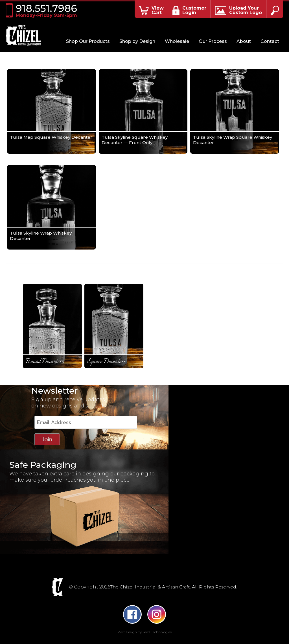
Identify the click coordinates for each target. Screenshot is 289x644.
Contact (270, 41)
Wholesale (177, 41)
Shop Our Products (88, 41)
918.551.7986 (49, 10)
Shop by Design (137, 41)
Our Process (213, 41)
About (244, 41)
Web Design (127, 629)
